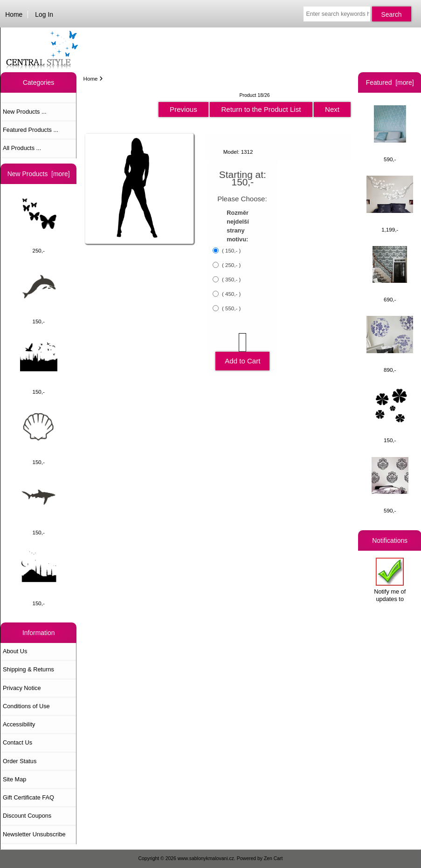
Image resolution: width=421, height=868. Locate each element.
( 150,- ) (231, 250)
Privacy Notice (22, 688)
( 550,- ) (231, 308)
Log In (44, 14)
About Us (15, 651)
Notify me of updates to (390, 580)
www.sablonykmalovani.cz (206, 858)
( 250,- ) (231, 265)
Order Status (20, 761)
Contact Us (17, 742)
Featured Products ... (31, 130)
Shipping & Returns (28, 669)
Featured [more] (390, 82)
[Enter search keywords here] (337, 14)
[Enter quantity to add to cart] (242, 342)
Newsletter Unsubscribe (34, 834)
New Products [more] (39, 174)
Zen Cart (273, 858)
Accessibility (19, 724)
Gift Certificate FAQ (28, 797)
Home (14, 14)
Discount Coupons (27, 816)
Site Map (14, 779)
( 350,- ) (231, 279)
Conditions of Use (26, 706)
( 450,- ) (231, 294)
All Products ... (22, 148)
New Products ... (25, 112)
